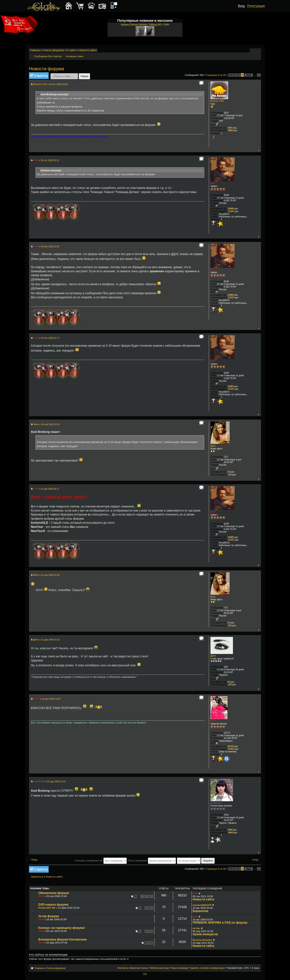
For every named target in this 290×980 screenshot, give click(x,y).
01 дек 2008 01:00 (50, 575)
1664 (230, 833)
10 (229, 472)
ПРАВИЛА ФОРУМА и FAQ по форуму (220, 923)
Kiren (36, 699)
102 (230, 475)
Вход (241, 6)
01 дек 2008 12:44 (56, 782)
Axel (36, 160)
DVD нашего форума (53, 905)
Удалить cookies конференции (207, 968)
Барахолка (200, 911)
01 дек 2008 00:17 (50, 489)
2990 (230, 130)
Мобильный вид (258, 50)
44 (229, 682)
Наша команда (179, 968)
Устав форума (49, 916)
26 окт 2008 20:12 (50, 160)
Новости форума (46, 69)
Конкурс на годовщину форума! (62, 928)
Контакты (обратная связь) (133, 968)
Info (145, 974)
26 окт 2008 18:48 (59, 84)
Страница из (216, 75)
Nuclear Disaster (202, 940)
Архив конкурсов (205, 934)
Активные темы (74, 56)
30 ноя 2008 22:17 (50, 338)
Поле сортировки (152, 861)
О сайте (71, 50)
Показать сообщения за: (101, 861)
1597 (230, 128)
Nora (36, 424)
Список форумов (53, 50)
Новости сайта (87, 50)
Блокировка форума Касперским (62, 939)
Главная (35, 50)
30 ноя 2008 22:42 (51, 424)
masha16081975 (202, 905)
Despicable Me (47, 908)
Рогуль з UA (40, 84)
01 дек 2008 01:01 (51, 640)
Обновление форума (54, 893)
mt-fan (196, 928)
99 (146, 896)
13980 (230, 209)
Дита (36, 640)
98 (142, 896)
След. (255, 860)
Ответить (39, 76)
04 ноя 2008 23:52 (50, 247)
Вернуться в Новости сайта (47, 877)
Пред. (35, 860)
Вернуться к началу (258, 150)
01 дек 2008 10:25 (51, 699)
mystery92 (39, 782)
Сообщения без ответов (48, 56)
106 (230, 685)
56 (259, 75)
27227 (231, 211)
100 (151, 896)
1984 (230, 830)
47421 (231, 749)
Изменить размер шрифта (253, 50)
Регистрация (256, 6)
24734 (230, 746)
